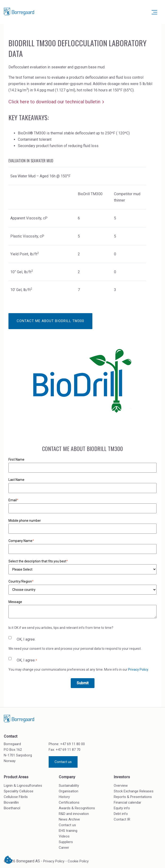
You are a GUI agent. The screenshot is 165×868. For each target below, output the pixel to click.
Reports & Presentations (133, 797)
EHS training (68, 831)
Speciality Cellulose (19, 791)
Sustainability (69, 786)
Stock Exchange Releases (134, 791)
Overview (121, 786)
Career (64, 848)
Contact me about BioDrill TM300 (50, 321)
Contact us (63, 762)
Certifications (69, 802)
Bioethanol (12, 808)
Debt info (121, 814)
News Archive (69, 819)
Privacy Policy (138, 669)
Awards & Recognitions (77, 808)
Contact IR (122, 819)
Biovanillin (11, 802)
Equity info (122, 808)
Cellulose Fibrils (16, 797)
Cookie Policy (78, 861)
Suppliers (66, 842)
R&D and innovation (74, 814)
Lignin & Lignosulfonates (23, 786)
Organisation (69, 791)
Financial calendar (128, 802)
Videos (64, 836)
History (64, 797)
